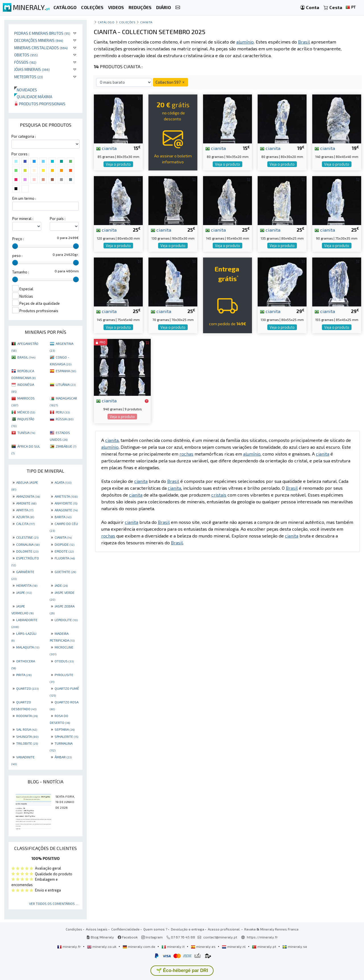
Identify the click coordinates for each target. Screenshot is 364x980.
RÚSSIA (65, 419)
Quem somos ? (155, 929)
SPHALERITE (66, 736)
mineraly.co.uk (102, 946)
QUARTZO (27, 688)
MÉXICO (26, 412)
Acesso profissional (224, 929)
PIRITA (24, 675)
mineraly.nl (234, 946)
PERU (63, 412)
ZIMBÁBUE (66, 446)
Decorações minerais (39, 40)
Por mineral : (23, 219)
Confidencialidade (125, 929)
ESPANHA (66, 371)
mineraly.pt (264, 946)
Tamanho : (21, 272)
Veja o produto (118, 164)
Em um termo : (24, 198)
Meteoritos (29, 77)
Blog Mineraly (100, 937)
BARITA (63, 517)
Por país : (58, 219)
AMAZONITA (28, 496)
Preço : (18, 239)
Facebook (128, 937)
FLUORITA (65, 558)
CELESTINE (27, 537)
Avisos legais (97, 929)
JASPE (24, 592)
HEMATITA (27, 585)
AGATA (63, 482)
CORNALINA (28, 544)
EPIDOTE (64, 551)
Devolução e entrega (188, 929)
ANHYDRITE (66, 503)
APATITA (25, 510)
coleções (127, 22)
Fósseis (25, 62)
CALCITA (25, 524)
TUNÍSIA (26, 433)
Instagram (152, 937)
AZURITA (25, 517)
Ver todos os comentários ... (54, 903)
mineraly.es (204, 946)
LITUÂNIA (66, 384)
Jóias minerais (32, 69)
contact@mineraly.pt (220, 937)
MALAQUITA (28, 647)
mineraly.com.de (139, 946)
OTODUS (64, 661)
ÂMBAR (63, 757)
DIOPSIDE (64, 544)
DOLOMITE (27, 551)
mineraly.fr (69, 946)
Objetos (26, 55)
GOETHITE (65, 572)
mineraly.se (295, 946)
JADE (61, 585)
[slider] (15, 246)
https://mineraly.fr (262, 937)
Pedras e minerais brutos (42, 33)
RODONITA (27, 716)
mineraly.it (173, 946)
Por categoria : (24, 136)
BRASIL (26, 357)
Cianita (146, 22)
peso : (17, 256)
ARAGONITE (66, 510)
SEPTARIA (65, 729)
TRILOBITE (27, 743)
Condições (74, 929)
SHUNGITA (27, 736)
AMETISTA (66, 496)
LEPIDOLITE (66, 620)
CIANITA (63, 537)
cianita (106, 148)
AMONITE (26, 503)
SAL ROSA (27, 729)
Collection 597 (170, 82)
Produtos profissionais (40, 104)
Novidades (26, 90)
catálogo (106, 22)
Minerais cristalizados (41, 48)
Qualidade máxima (33, 97)
